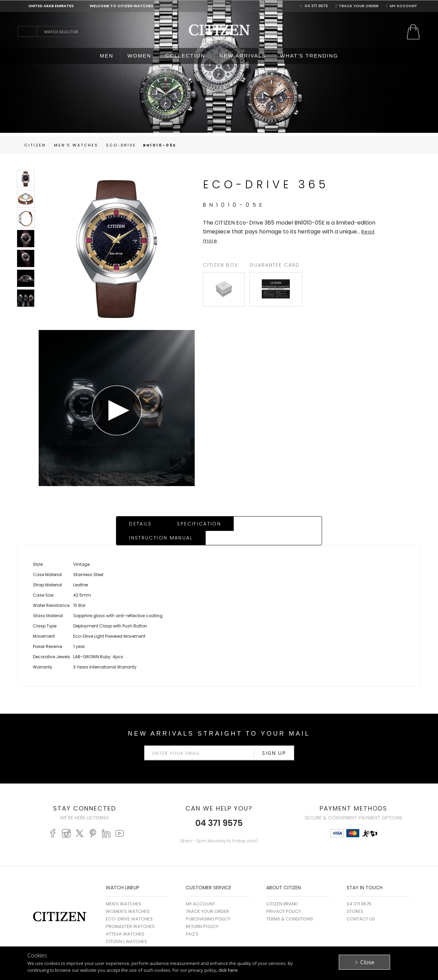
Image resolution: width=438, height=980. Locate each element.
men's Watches (76, 145)
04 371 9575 (314, 6)
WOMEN (139, 56)
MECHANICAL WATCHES (131, 943)
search (27, 31)
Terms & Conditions (290, 905)
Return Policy (202, 912)
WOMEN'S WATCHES (128, 897)
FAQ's (192, 920)
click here (228, 970)
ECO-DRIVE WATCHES (129, 905)
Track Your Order (357, 6)
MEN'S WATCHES (124, 890)
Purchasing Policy (208, 905)
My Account (401, 6)
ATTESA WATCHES (125, 920)
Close (367, 962)
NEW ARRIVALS (243, 56)
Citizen (35, 145)
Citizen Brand (282, 890)
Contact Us (361, 905)
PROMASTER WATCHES (130, 912)
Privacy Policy (284, 897)
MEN (107, 56)
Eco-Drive (121, 145)
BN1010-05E (160, 145)
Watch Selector (61, 32)
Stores (355, 897)
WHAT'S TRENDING (309, 56)
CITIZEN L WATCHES (126, 927)
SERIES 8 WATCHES (126, 935)
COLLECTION (185, 56)
